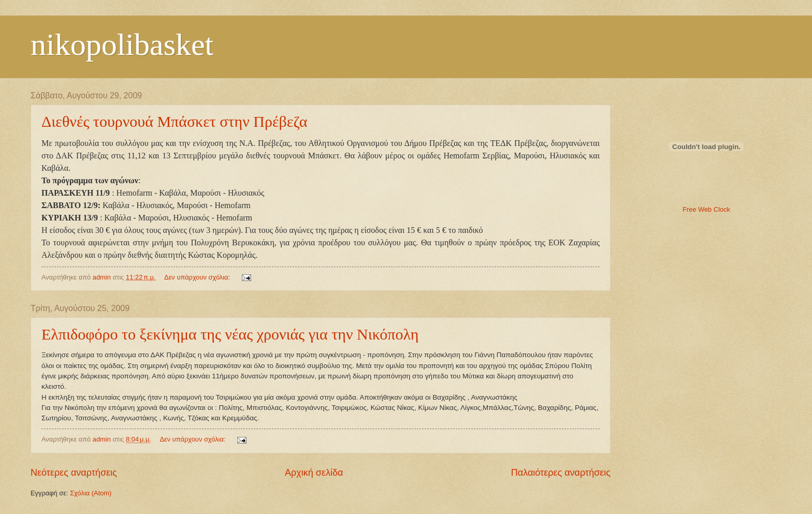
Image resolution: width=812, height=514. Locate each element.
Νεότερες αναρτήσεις (74, 473)
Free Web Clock (706, 209)
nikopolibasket (122, 45)
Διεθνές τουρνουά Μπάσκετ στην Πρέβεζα (175, 121)
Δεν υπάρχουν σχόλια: (198, 277)
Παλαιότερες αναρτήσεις (561, 473)
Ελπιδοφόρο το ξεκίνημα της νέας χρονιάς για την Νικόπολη (230, 334)
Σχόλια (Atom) (91, 493)
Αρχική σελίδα (314, 473)
